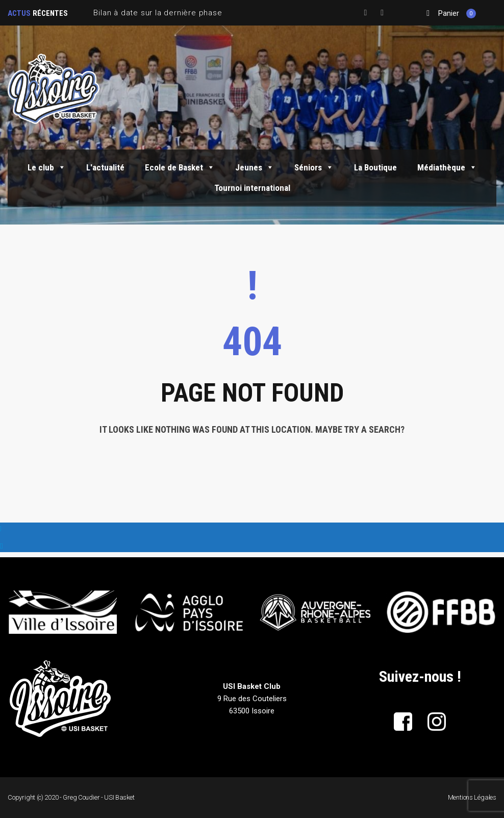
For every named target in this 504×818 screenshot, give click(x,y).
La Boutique (375, 167)
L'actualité (105, 167)
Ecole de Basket (180, 167)
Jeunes (255, 167)
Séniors (314, 167)
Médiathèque (447, 167)
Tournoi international (252, 188)
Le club (47, 167)
